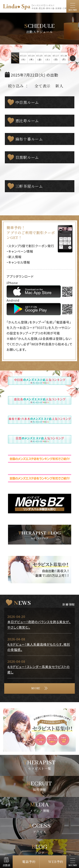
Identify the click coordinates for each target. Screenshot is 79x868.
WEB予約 (56, 862)
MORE (36, 688)
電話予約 (29, 862)
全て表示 (42, 86)
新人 (59, 86)
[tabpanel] (39, 730)
